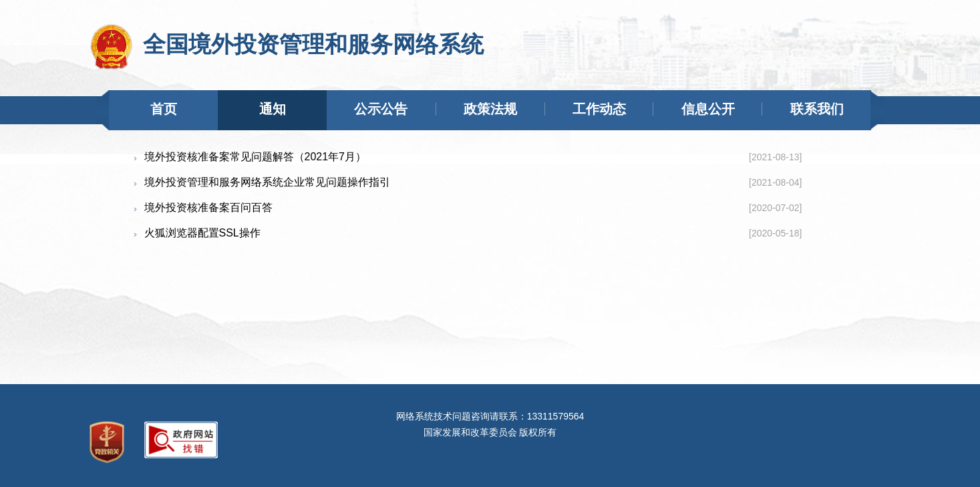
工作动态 (599, 109)
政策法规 (490, 109)
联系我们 (817, 109)
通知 (273, 109)
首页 (164, 109)
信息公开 (708, 109)
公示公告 (381, 109)
